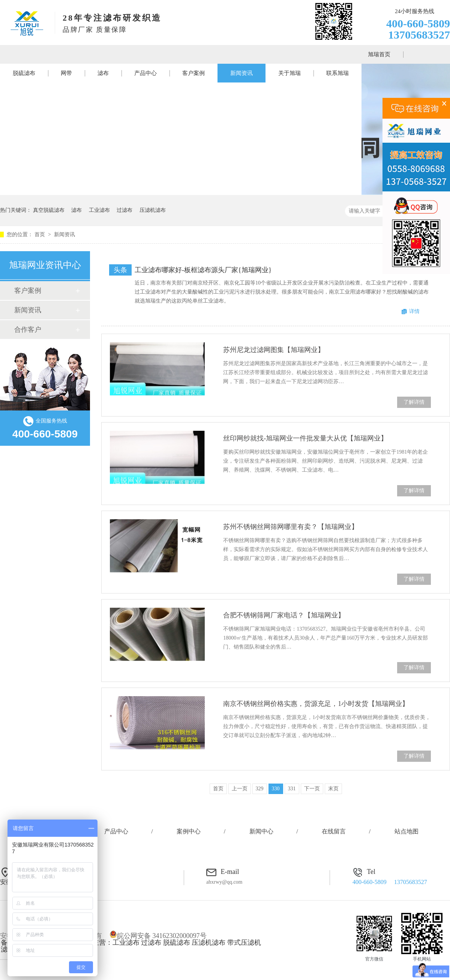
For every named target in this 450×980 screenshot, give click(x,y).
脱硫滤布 (24, 73)
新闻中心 (261, 831)
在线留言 (334, 831)
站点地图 (406, 831)
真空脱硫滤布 (49, 210)
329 (260, 789)
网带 (66, 73)
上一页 (240, 789)
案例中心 (189, 831)
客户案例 (193, 73)
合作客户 (28, 330)
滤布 (103, 73)
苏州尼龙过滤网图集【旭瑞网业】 (274, 350)
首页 (40, 235)
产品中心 (145, 73)
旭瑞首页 (379, 54)
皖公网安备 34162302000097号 (158, 936)
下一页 (312, 789)
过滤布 (124, 210)
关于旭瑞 (289, 73)
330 (276, 789)
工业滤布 (99, 210)
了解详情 (414, 402)
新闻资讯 (241, 73)
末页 (333, 789)
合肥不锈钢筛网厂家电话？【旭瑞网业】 (284, 615)
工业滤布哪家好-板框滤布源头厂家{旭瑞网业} (203, 270)
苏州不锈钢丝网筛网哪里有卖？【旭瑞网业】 (291, 527)
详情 (414, 311)
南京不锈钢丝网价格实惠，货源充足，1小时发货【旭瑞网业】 (316, 704)
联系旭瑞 (337, 73)
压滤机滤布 (153, 210)
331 (292, 789)
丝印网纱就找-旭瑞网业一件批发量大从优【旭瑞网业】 (305, 438)
